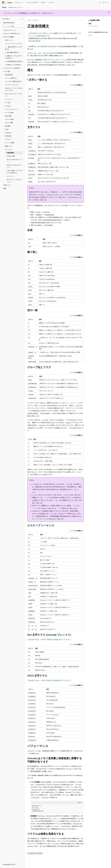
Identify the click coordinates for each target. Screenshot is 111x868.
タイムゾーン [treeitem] (10, 176)
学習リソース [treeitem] (9, 40)
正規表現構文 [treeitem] (10, 153)
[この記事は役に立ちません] (91, 35)
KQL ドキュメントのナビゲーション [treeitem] (14, 181)
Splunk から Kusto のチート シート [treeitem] (14, 166)
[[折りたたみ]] (22, 19)
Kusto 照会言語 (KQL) (44, 46)
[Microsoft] (3, 2)
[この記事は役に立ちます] (89, 35)
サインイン (106, 2)
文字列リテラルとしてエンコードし (54, 60)
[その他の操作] (82, 20)
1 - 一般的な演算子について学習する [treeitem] (14, 48)
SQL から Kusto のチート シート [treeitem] (15, 161)
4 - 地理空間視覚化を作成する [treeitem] (14, 61)
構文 (90, 24)
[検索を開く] (100, 2)
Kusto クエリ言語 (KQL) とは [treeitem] (12, 33)
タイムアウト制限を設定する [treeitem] (13, 81)
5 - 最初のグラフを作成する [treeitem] (13, 65)
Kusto (35, 20)
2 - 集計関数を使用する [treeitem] (12, 52)
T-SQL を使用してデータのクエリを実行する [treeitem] (14, 172)
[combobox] (13, 23)
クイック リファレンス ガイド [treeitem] (14, 44)
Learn (29, 20)
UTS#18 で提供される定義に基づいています (55, 639)
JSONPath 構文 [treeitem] (11, 156)
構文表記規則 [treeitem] (9, 75)
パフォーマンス (93, 26)
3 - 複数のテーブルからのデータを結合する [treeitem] (14, 57)
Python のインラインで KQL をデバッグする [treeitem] (14, 89)
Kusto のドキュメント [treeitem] (10, 30)
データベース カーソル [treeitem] (12, 85)
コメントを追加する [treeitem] (11, 78)
